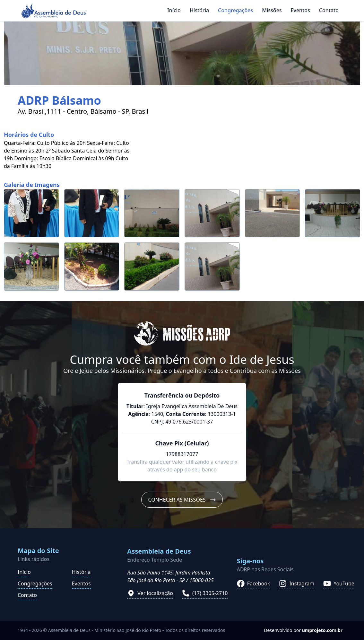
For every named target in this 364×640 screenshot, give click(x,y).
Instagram (297, 583)
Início (174, 10)
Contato (329, 10)
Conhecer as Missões (182, 500)
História (199, 10)
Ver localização (150, 593)
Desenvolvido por (303, 630)
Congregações (235, 10)
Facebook (254, 583)
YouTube (339, 583)
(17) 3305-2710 (205, 593)
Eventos (300, 10)
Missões (272, 10)
